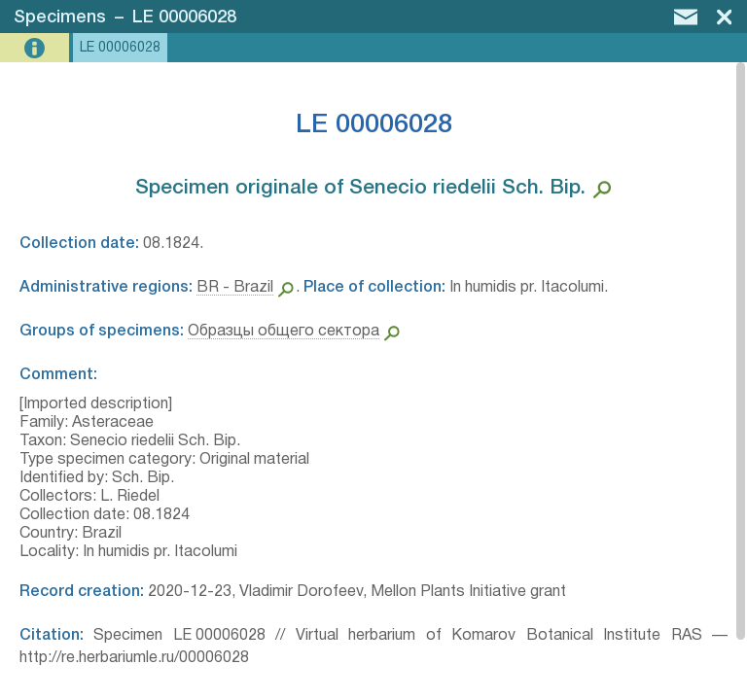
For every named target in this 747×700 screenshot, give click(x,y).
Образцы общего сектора (284, 332)
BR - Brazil (235, 288)
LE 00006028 (184, 17)
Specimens (60, 17)
